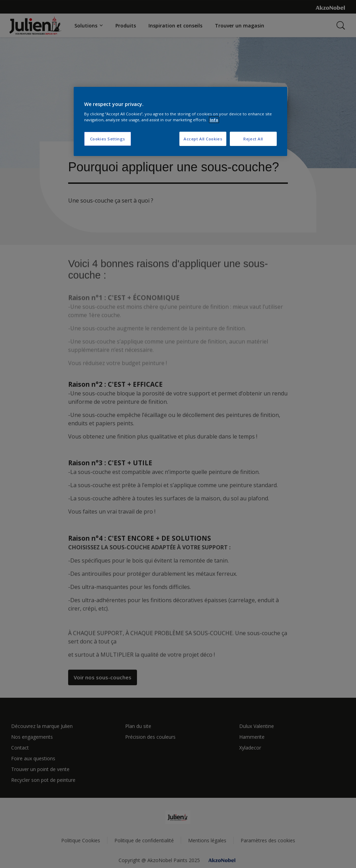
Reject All (253, 139)
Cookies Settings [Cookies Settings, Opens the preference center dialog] (108, 139)
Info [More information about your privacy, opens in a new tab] (214, 120)
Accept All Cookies (203, 139)
